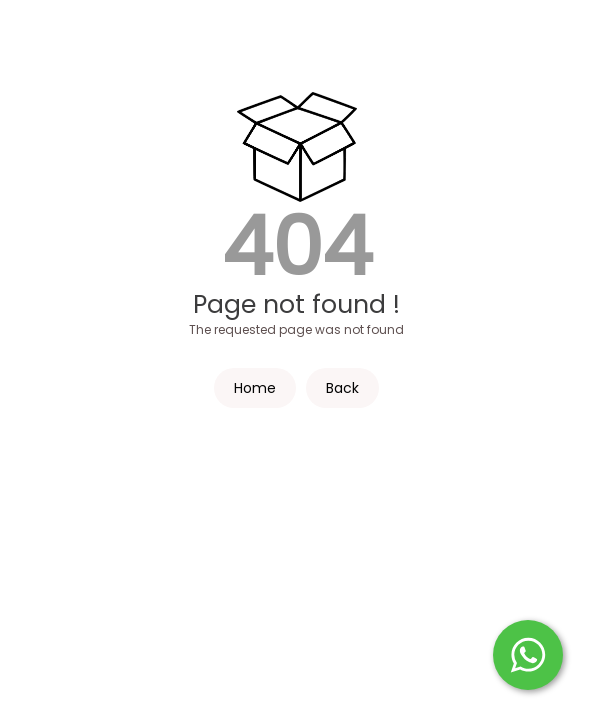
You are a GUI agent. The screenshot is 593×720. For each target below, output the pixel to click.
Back (342, 388)
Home (255, 388)
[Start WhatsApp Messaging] (528, 653)
